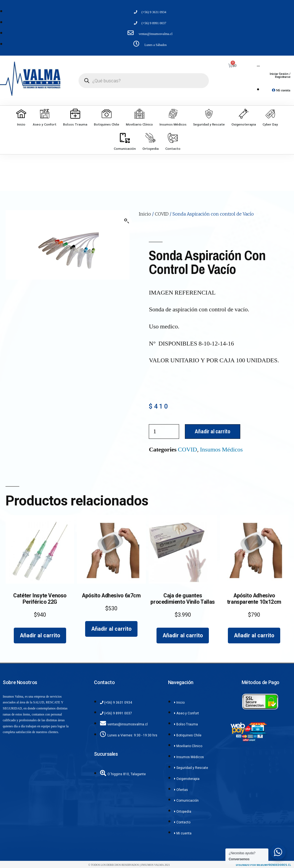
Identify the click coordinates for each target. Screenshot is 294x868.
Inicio (145, 214)
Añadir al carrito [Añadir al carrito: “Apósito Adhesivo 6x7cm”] (111, 629)
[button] (127, 221)
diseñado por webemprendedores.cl (263, 865)
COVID (162, 214)
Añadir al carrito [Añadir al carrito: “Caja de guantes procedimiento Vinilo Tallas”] (183, 636)
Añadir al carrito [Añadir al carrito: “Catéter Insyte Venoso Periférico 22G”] (40, 636)
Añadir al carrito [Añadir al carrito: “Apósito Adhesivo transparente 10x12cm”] (254, 636)
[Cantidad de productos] (164, 432)
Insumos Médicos (221, 450)
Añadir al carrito (213, 431)
